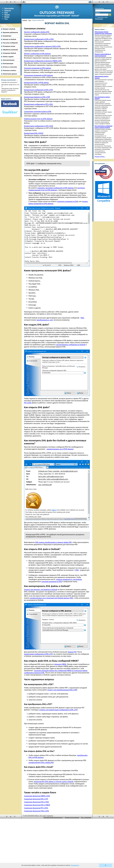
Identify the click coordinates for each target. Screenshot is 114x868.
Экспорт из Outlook (9, 39)
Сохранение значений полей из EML (38, 111)
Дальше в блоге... (100, 156)
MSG (82, 318)
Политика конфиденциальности (53, 817)
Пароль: (98, 13)
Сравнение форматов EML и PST (36, 799)
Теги (6, 19)
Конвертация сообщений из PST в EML (38, 104)
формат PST (72, 652)
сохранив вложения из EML (52, 582)
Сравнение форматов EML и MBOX (37, 805)
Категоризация (8, 63)
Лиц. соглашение (86, 817)
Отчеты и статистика (10, 67)
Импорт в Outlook (9, 29)
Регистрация (99, 19)
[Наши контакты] (15, 2)
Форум (7, 15)
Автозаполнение (9, 60)
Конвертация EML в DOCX (34, 133)
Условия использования (72, 817)
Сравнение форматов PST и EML (36, 808)
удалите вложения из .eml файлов (69, 579)
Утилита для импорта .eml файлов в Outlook (41, 590)
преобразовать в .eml (45, 320)
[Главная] (7, 2)
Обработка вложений (10, 50)
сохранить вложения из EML (68, 201)
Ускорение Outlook (9, 53)
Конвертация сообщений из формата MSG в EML (42, 46)
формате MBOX (61, 664)
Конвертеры (7, 36)
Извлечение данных (10, 74)
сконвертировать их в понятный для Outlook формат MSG (51, 598)
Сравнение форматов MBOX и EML (37, 796)
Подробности (75, 865)
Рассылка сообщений (10, 43)
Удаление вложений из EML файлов (38, 68)
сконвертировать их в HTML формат (60, 449)
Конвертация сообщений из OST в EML (39, 126)
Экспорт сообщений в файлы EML (37, 32)
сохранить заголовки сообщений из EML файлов (55, 188)
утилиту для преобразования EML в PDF (62, 690)
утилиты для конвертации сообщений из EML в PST (58, 710)
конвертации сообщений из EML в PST (38, 654)
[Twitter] (10, 112)
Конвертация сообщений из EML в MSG (39, 39)
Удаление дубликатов (10, 32)
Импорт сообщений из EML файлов (37, 54)
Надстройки (9, 8)
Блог (6, 13)
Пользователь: (100, 9)
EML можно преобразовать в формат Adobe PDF (53, 542)
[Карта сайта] (11, 2)
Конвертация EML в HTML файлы (36, 83)
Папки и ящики (8, 57)
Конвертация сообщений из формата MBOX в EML (43, 61)
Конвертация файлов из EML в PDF (37, 97)
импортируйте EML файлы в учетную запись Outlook (54, 782)
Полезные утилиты (9, 70)
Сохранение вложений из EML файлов (38, 75)
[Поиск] (57, 2)
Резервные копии (9, 46)
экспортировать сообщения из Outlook (71, 345)
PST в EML (28, 403)
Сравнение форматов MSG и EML (37, 811)
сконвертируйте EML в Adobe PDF (41, 763)
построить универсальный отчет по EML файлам (57, 189)
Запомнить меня (102, 17)
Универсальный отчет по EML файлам (38, 119)
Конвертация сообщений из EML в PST (38, 90)
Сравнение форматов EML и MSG (37, 802)
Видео (7, 17)
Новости (8, 10)
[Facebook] (10, 104)
